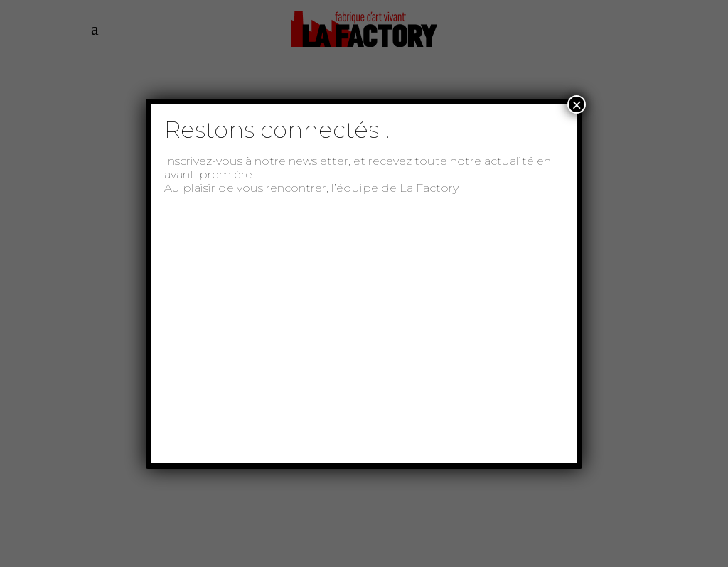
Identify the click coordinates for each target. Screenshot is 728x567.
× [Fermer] (577, 104)
